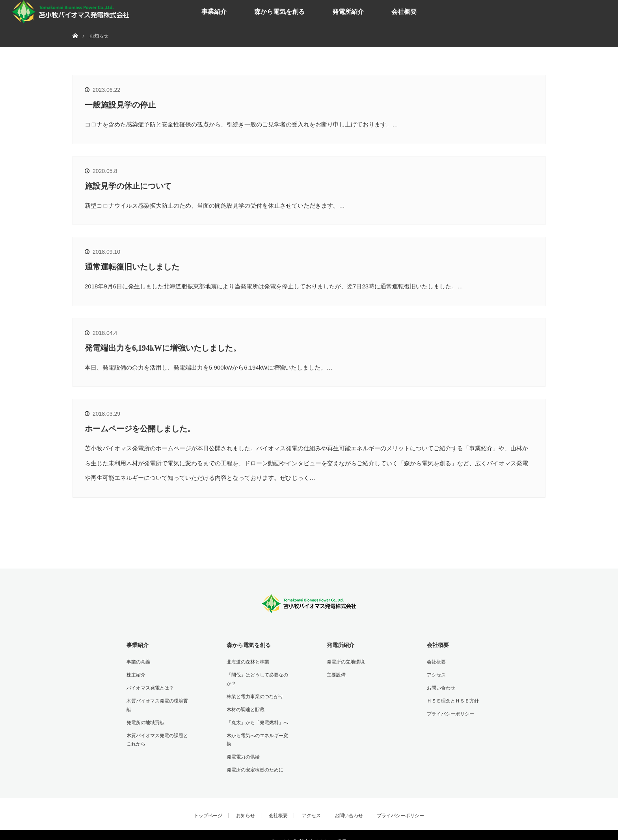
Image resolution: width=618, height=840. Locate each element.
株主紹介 (135, 674)
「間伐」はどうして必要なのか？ (256, 678)
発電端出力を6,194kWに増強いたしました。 (163, 348)
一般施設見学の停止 (120, 105)
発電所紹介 (348, 12)
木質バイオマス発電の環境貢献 (158, 699)
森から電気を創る (279, 12)
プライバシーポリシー (449, 711)
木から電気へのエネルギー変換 (259, 732)
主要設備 (335, 674)
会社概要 (404, 12)
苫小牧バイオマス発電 (323, 828)
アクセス (435, 674)
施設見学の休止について (128, 186)
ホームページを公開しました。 (140, 429)
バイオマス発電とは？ (149, 686)
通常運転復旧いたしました (132, 267)
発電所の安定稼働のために (254, 757)
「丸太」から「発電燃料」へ (256, 719)
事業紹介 (214, 12)
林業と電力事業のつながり (254, 695)
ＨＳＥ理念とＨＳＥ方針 (452, 699)
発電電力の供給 (242, 744)
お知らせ (246, 802)
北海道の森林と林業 (247, 661)
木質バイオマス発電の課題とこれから (158, 728)
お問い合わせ (440, 686)
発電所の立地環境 (344, 661)
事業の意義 (137, 661)
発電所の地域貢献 (144, 711)
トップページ (208, 802)
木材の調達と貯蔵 (244, 707)
